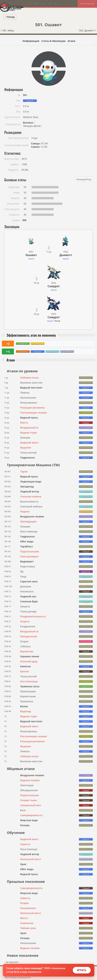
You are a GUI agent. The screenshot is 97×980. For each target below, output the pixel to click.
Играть (82, 970)
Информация (31, 41)
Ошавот (31, 255)
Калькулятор (84, 179)
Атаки (71, 41)
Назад (10, 17)
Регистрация (87, 3)
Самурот (54, 286)
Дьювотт (66, 255)
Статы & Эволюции (53, 41)
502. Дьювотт (88, 30)
